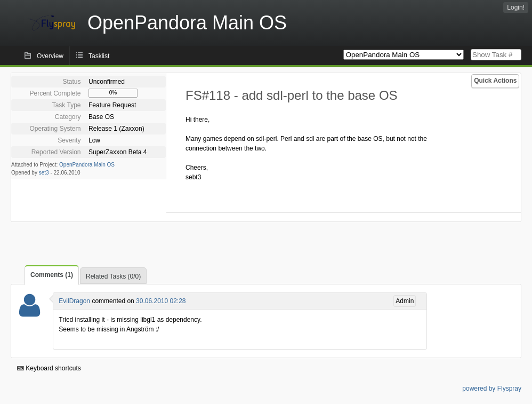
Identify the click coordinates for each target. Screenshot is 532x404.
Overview (50, 56)
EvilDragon (74, 301)
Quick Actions (495, 81)
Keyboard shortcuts (49, 368)
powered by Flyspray (492, 389)
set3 (44, 173)
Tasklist (99, 56)
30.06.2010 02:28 (161, 301)
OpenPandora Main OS (87, 165)
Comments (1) (52, 275)
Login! (516, 7)
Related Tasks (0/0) (113, 276)
